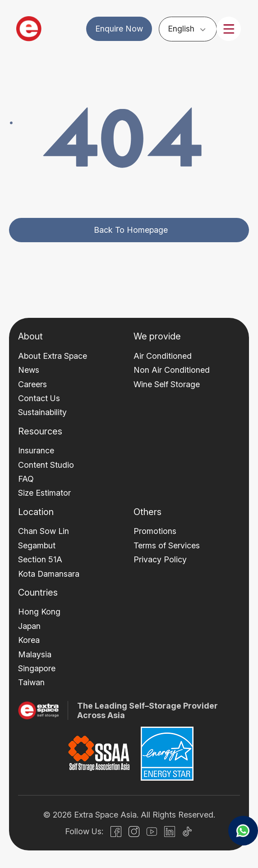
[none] (188, 29)
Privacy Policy (160, 559)
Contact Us (39, 398)
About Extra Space (53, 356)
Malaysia (35, 654)
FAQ (26, 479)
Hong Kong (39, 612)
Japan (29, 626)
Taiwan (31, 682)
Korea (29, 640)
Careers (32, 384)
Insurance (36, 450)
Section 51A (40, 559)
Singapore (37, 668)
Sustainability (42, 412)
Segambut (37, 545)
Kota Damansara (49, 574)
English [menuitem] (182, 29)
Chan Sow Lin (44, 531)
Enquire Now (119, 29)
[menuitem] (188, 29)
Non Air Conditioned (172, 370)
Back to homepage (131, 230)
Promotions (155, 531)
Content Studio (46, 465)
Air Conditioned (163, 356)
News (29, 370)
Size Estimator (44, 493)
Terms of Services (167, 545)
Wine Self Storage (167, 384)
